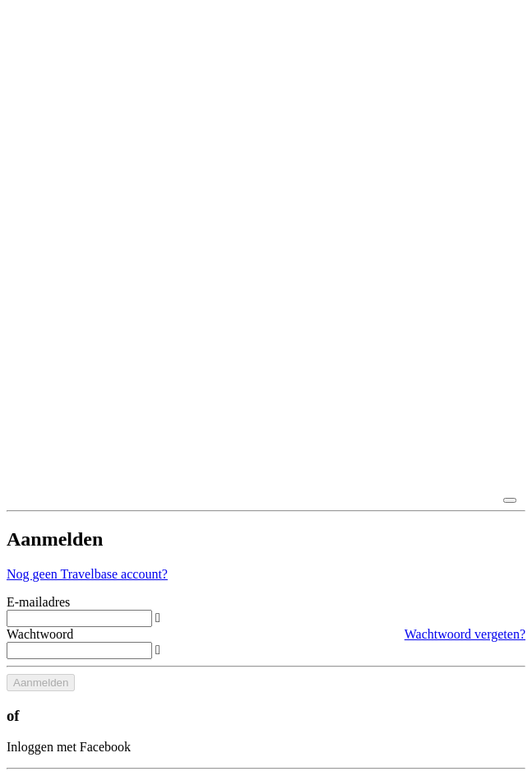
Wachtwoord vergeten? (465, 634)
